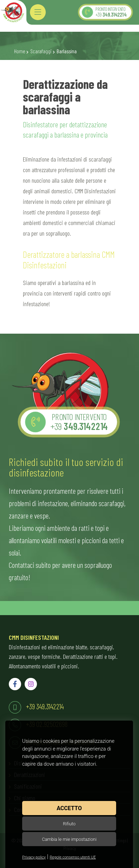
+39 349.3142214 (45, 706)
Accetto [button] (69, 808)
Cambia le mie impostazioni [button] (69, 839)
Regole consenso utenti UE (73, 857)
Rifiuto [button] (69, 824)
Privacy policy (34, 857)
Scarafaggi (41, 51)
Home (20, 51)
